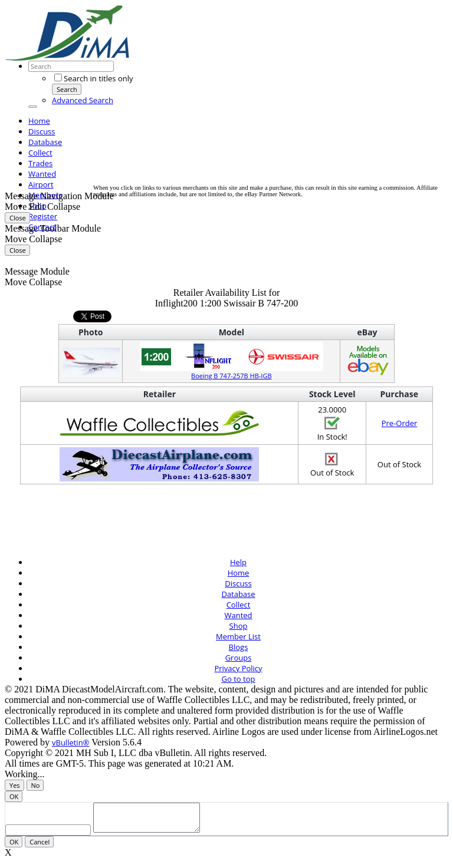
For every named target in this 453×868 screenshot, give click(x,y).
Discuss (42, 131)
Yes (15, 785)
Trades (40, 163)
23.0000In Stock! (332, 423)
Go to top (239, 679)
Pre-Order (400, 423)
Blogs (239, 647)
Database (45, 142)
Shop (239, 626)
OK (14, 796)
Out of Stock (332, 464)
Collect (40, 153)
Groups (239, 658)
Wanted (42, 174)
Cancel (40, 847)
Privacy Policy (238, 668)
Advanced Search (83, 100)
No (36, 785)
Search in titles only (93, 78)
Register (43, 216)
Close (18, 218)
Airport (41, 184)
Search (67, 89)
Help (238, 562)
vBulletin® (70, 742)
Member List (238, 636)
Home (39, 121)
